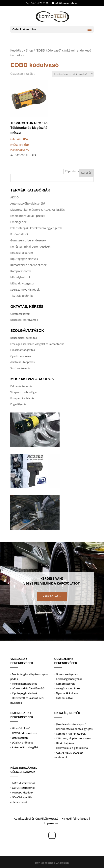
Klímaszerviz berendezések (28, 265)
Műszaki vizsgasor (22, 283)
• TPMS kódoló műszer (24, 733)
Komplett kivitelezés (22, 398)
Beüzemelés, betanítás (24, 338)
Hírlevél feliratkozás (75, 819)
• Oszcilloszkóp (19, 738)
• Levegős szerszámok (67, 688)
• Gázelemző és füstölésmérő (27, 688)
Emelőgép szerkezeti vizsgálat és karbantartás (37, 344)
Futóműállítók (19, 234)
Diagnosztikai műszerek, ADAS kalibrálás (38, 210)
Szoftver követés (20, 368)
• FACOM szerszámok (23, 783)
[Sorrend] (73, 74)
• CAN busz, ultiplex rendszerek (73, 738)
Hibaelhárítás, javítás (23, 350)
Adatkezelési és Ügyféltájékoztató (36, 819)
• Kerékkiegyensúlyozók (68, 679)
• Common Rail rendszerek (70, 734)
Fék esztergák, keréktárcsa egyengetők (36, 228)
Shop (29, 50)
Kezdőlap (17, 50)
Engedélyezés (18, 404)
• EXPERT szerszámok (23, 788)
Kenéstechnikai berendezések (30, 246)
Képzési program (22, 253)
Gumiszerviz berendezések (28, 240)
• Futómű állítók (64, 698)
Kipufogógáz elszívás (24, 259)
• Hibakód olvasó (20, 728)
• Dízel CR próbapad (22, 743)
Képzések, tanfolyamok (24, 320)
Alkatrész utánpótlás (22, 362)
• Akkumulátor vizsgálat (24, 747)
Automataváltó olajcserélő (27, 203)
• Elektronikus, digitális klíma (71, 748)
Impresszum (52, 823)
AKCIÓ (14, 197)
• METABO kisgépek (22, 792)
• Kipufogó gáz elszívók (24, 693)
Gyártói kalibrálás (21, 356)
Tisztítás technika (22, 296)
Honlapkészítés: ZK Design (52, 863)
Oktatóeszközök (20, 314)
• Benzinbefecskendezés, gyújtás (73, 729)
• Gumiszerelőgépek (66, 674)
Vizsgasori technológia (23, 392)
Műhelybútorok (21, 277)
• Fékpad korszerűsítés (24, 684)
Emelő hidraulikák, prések (28, 216)
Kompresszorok (21, 271)
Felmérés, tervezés (21, 386)
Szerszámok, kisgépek (25, 289)
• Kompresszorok (65, 684)
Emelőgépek (18, 222)
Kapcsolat (51, 596)
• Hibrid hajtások (64, 743)
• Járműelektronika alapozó (70, 724)
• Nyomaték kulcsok (66, 693)
